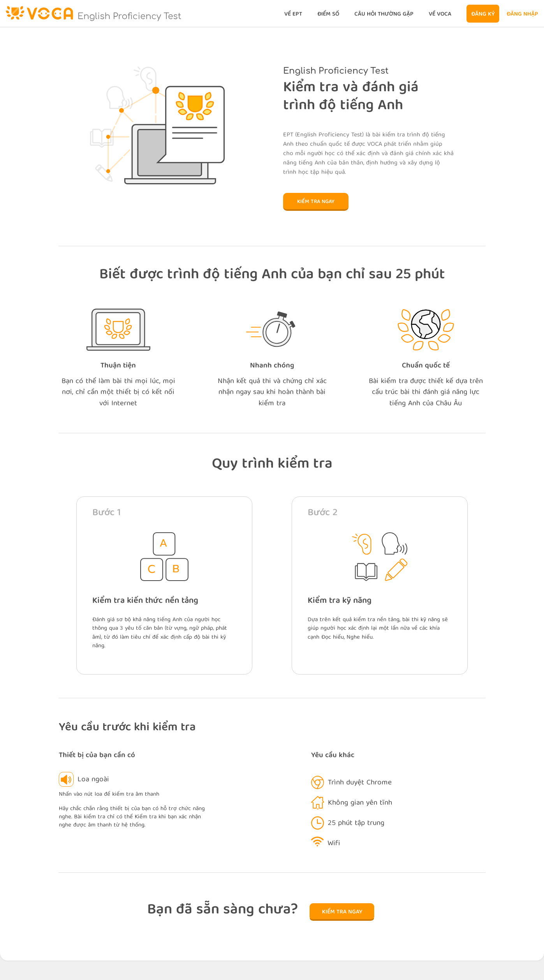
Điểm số (328, 14)
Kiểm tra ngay (316, 202)
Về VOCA (440, 14)
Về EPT (293, 14)
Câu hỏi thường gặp (384, 14)
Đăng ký (483, 14)
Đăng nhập (522, 14)
